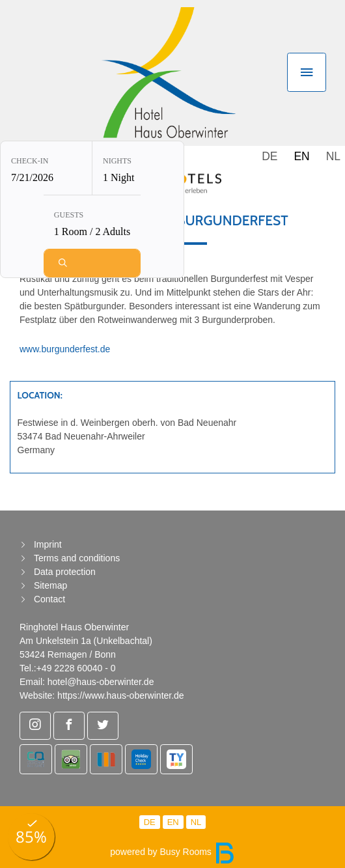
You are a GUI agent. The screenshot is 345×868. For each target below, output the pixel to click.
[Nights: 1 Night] (138, 166)
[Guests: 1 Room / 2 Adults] (92, 220)
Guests (69, 213)
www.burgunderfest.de (65, 349)
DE (269, 156)
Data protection (65, 572)
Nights (117, 159)
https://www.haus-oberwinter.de (121, 695)
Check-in (30, 159)
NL (333, 156)
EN (301, 156)
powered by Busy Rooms (172, 852)
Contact (49, 599)
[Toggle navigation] (307, 72)
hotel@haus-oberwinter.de (101, 682)
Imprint (48, 544)
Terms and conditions (77, 558)
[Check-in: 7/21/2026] (46, 166)
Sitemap (50, 585)
